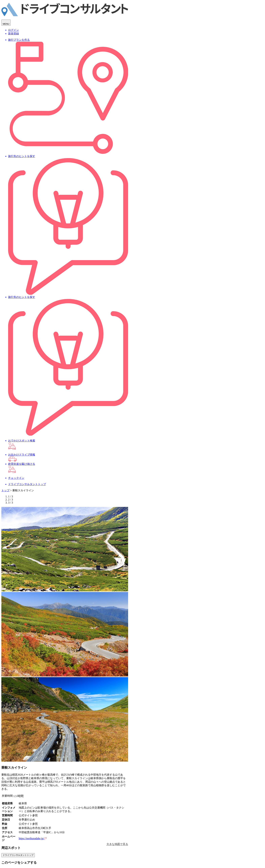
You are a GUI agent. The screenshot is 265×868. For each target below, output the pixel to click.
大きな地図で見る (117, 844)
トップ (5, 490)
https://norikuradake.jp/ (33, 838)
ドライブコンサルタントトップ (18, 855)
